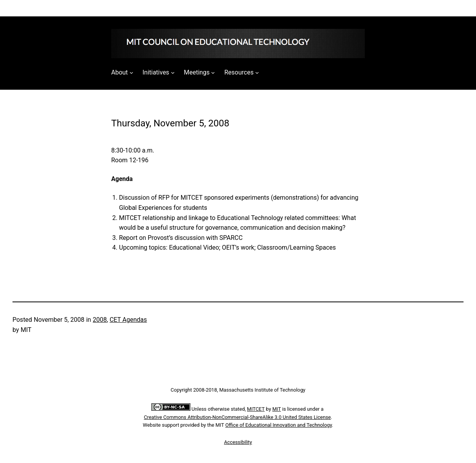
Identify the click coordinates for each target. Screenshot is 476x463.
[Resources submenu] (257, 73)
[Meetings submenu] (213, 73)
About (120, 72)
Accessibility (238, 442)
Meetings (197, 72)
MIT (277, 409)
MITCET (256, 409)
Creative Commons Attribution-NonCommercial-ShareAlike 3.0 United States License (237, 417)
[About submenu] (131, 73)
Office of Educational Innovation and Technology (279, 425)
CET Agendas (128, 320)
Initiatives (156, 72)
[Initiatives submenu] (173, 73)
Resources (239, 72)
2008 (100, 320)
